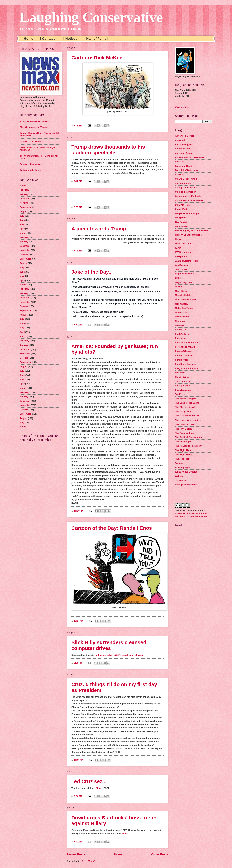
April (22, 229)
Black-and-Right (183, 166)
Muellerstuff (181, 312)
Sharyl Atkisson (183, 390)
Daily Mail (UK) (183, 205)
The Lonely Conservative (188, 420)
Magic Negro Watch (185, 282)
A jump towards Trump (99, 229)
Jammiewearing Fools (186, 261)
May (22, 224)
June (22, 220)
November (25, 203)
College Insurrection (186, 192)
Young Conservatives (186, 485)
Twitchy (179, 463)
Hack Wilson (182, 226)
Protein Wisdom (183, 351)
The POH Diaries (184, 429)
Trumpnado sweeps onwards (35, 121)
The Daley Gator (183, 411)
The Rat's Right (183, 442)
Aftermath (180, 140)
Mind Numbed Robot (186, 299)
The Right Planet (184, 450)
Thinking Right (183, 459)
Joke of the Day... (92, 272)
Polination (180, 338)
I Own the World (183, 244)
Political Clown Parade (187, 343)
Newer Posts (76, 854)
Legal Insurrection (185, 274)
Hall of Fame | (97, 39)
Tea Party (180, 394)
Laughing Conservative (91, 17)
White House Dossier (186, 472)
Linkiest (179, 278)
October (24, 255)
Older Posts (160, 854)
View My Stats (182, 107)
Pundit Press (182, 360)
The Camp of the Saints (187, 403)
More (99, 788)
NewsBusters (182, 317)
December (25, 199)
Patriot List (181, 330)
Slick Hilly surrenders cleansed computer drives (109, 645)
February (24, 190)
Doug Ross (181, 218)
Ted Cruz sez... (89, 781)
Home (29, 39)
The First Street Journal (187, 416)
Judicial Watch (183, 269)
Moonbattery (182, 304)
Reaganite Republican (186, 368)
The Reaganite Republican (189, 446)
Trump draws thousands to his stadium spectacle (108, 150)
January (24, 194)
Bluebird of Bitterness (186, 170)
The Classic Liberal (185, 407)
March (23, 186)
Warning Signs (183, 468)
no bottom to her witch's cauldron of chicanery (120, 655)
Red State (180, 373)
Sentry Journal (183, 386)
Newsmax (180, 321)
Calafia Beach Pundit (186, 179)
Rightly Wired (182, 377)
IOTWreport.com (184, 252)
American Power (184, 153)
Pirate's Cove (182, 334)
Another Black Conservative (190, 157)
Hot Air (179, 239)
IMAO (178, 248)
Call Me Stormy (183, 183)
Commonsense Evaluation (189, 196)
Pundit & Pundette (185, 355)
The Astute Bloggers (186, 399)
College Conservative (186, 187)
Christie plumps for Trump (33, 127)
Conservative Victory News (189, 200)
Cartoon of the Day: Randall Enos (112, 528)
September (25, 207)
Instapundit (181, 256)
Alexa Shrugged (183, 144)
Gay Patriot (181, 222)
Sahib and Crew (183, 381)
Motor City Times (184, 308)
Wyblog (179, 476)
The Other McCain (184, 424)
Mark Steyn (181, 291)
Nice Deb (180, 325)
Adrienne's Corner (185, 136)
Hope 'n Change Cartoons (188, 235)
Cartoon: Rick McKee (97, 58)
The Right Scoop (184, 454)
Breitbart (180, 175)
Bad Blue (180, 162)
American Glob (183, 149)
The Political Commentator (189, 437)
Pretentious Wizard (185, 347)
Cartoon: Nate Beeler (31, 141)
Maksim (179, 287)
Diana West (181, 209)
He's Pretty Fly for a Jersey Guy (191, 231)
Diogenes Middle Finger (187, 213)
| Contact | (48, 39)
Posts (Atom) (88, 861)
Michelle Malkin (183, 295)
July (22, 216)
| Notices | (71, 39)
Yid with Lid (181, 480)
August (23, 212)
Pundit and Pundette (186, 364)
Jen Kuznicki (182, 265)
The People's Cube (185, 433)
